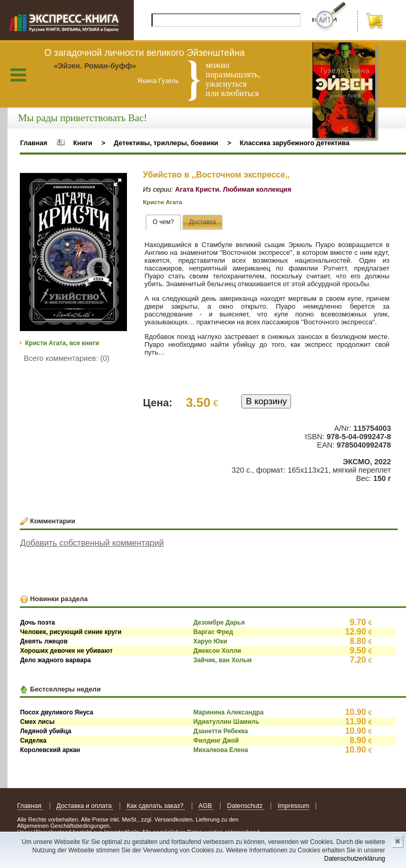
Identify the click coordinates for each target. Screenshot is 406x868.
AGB (206, 806)
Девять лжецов (44, 641)
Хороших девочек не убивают (66, 651)
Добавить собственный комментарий (92, 543)
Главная (33, 143)
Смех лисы (37, 722)
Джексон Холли (217, 651)
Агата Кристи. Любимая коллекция (233, 189)
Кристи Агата (163, 202)
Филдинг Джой (216, 741)
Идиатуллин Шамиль (226, 722)
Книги (83, 143)
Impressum (293, 806)
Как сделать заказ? (156, 806)
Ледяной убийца (45, 731)
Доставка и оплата (85, 806)
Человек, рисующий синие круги (71, 632)
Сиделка (33, 741)
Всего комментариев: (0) (67, 358)
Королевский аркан (50, 750)
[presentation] (163, 222)
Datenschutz (246, 806)
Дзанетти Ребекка (221, 731)
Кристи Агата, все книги (62, 343)
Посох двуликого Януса (56, 712)
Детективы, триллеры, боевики (166, 143)
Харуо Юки (210, 641)
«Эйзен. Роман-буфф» (95, 66)
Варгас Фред (213, 632)
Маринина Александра (228, 712)
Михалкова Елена (221, 750)
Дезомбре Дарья (219, 623)
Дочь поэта (37, 623)
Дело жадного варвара (55, 660)
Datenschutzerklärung (355, 859)
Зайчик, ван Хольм (223, 660)
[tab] (163, 222)
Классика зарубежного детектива (295, 143)
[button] (118, 182)
